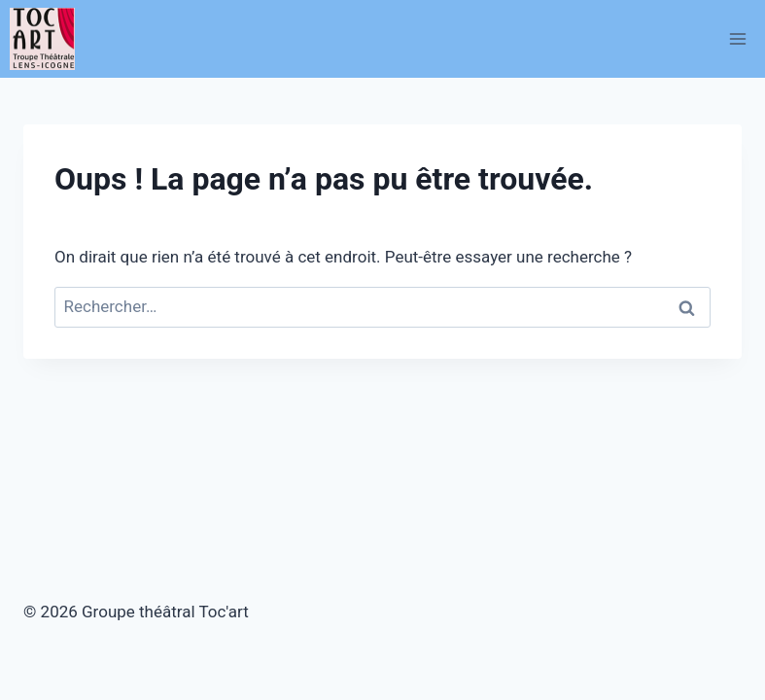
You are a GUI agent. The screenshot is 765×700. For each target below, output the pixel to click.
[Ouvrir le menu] (737, 38)
